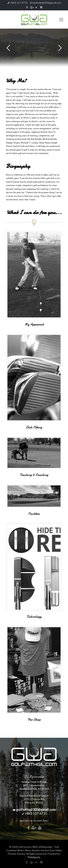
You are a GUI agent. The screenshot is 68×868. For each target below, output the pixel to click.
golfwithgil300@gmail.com (47, 3)
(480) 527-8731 (19, 3)
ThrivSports (34, 857)
